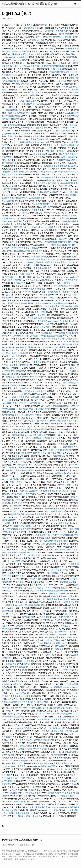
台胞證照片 (47, 438)
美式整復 (49, 509)
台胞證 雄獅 (51, 183)
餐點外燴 (13, 793)
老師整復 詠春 (40, 154)
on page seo (23, 793)
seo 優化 (58, 286)
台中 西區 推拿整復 (30, 336)
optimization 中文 (9, 766)
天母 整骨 (14, 667)
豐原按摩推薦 (35, 793)
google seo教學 (9, 57)
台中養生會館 (16, 494)
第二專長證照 (32, 95)
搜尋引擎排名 (61, 550)
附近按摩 (58, 719)
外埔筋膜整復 (20, 283)
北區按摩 (22, 213)
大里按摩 (25, 728)
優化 (64, 344)
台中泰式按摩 (12, 529)
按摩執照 (74, 154)
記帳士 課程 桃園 (27, 101)
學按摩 (75, 221)
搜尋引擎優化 (20, 172)
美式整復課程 (69, 54)
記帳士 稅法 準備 (43, 555)
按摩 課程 (32, 40)
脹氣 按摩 (59, 649)
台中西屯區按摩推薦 (51, 708)
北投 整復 (58, 541)
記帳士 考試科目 (33, 816)
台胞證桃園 (39, 514)
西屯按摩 (49, 49)
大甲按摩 (55, 599)
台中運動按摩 (16, 506)
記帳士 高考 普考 (42, 259)
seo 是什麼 (66, 37)
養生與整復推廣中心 (24, 813)
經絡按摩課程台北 (60, 66)
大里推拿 (56, 640)
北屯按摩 (72, 166)
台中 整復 (59, 151)
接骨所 (73, 142)
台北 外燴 (24, 491)
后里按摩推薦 (65, 186)
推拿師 (27, 251)
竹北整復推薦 (22, 353)
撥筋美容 (59, 646)
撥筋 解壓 (23, 465)
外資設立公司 (66, 626)
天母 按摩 (6, 775)
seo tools (10, 131)
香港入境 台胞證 (63, 31)
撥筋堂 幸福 (67, 216)
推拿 (12, 201)
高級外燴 (17, 336)
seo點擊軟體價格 (46, 172)
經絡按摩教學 (41, 535)
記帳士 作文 (67, 286)
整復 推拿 (53, 593)
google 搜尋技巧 (67, 339)
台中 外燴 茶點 (70, 599)
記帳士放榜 (9, 500)
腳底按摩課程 (12, 110)
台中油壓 (12, 353)
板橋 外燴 (64, 321)
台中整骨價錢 (36, 139)
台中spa (18, 415)
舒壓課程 (54, 298)
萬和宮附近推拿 (49, 635)
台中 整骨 (10, 538)
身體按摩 (29, 453)
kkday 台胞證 (44, 336)
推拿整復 (15, 119)
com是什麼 (15, 810)
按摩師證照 (8, 658)
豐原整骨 (70, 344)
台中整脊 (6, 684)
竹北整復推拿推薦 (57, 728)
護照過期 (23, 667)
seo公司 (24, 696)
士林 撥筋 (6, 523)
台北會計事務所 (21, 60)
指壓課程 (8, 532)
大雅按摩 (57, 438)
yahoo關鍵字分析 (9, 403)
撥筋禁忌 (28, 526)
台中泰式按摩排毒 (12, 116)
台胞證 (46, 139)
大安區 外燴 (37, 204)
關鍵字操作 (64, 154)
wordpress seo (32, 377)
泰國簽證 (22, 552)
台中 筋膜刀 (20, 576)
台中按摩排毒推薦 (27, 66)
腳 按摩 (67, 283)
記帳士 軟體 (44, 318)
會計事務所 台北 (59, 491)
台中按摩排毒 (41, 321)
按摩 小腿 (12, 113)
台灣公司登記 (49, 31)
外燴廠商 (8, 148)
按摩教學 (35, 749)
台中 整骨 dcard (9, 371)
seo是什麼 (54, 259)
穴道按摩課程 (43, 643)
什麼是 (61, 306)
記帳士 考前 (13, 66)
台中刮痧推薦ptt (66, 535)
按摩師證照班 (42, 128)
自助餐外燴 (69, 49)
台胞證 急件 (11, 377)
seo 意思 (61, 796)
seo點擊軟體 (35, 198)
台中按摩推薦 (8, 717)
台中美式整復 (12, 479)
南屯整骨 (33, 289)
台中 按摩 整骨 (26, 388)
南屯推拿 (54, 306)
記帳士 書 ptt (64, 523)
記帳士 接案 (47, 333)
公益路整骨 (39, 262)
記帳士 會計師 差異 (22, 802)
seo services (53, 807)
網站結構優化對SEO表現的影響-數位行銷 (29, 4)
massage (6, 201)
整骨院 (21, 514)
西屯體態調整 (14, 125)
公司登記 (45, 731)
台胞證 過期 (64, 617)
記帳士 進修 (13, 136)
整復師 (15, 385)
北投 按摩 (41, 289)
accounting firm (49, 714)
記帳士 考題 (11, 664)
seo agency (42, 142)
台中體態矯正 (39, 183)
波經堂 (27, 28)
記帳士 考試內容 (32, 397)
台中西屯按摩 (8, 629)
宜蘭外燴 (30, 262)
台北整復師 (26, 133)
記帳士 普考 (51, 544)
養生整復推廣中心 (61, 456)
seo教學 (26, 494)
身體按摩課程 (61, 473)
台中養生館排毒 (40, 268)
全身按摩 (71, 262)
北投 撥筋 (74, 368)
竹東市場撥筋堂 (56, 72)
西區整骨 (16, 435)
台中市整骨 (7, 576)
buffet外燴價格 (23, 248)
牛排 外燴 (39, 66)
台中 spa (57, 177)
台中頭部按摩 (18, 561)
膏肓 (47, 306)
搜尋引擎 (20, 582)
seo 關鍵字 (54, 192)
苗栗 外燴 (50, 151)
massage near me (68, 128)
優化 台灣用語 (66, 731)
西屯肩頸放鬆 (66, 708)
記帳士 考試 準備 (44, 599)
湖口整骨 (45, 280)
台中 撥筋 (49, 227)
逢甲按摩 (21, 377)
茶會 (20, 749)
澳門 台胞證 (38, 104)
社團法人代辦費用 (14, 280)
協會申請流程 (69, 245)
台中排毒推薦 (73, 421)
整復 (71, 43)
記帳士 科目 (7, 221)
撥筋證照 (10, 163)
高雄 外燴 (25, 435)
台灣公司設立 (28, 347)
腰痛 (14, 51)
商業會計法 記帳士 (68, 582)
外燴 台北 (31, 552)
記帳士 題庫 (56, 69)
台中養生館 (29, 661)
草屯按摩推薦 (28, 259)
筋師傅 (9, 218)
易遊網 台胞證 (25, 529)
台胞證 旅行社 (23, 403)
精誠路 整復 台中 (30, 409)
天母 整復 (60, 588)
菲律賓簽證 (7, 198)
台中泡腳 (63, 807)
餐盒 (46, 702)
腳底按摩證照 (8, 157)
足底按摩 (64, 570)
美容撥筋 (24, 142)
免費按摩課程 (8, 172)
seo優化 (20, 661)
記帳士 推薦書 (26, 746)
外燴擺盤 (29, 303)
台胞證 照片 (68, 608)
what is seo (17, 259)
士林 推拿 (27, 749)
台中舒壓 (63, 34)
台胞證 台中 (39, 227)
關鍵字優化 (74, 92)
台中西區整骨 (72, 280)
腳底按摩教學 (64, 292)
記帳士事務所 (30, 421)
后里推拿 (28, 391)
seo (8, 470)
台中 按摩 (49, 148)
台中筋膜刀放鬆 (71, 306)
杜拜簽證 (40, 40)
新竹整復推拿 (47, 177)
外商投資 (14, 189)
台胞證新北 (19, 251)
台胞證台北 (49, 262)
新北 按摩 (48, 295)
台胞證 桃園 (25, 274)
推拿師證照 (55, 731)
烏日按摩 (34, 494)
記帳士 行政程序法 (62, 172)
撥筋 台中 (30, 514)
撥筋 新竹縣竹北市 (43, 327)
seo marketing (50, 588)
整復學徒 (65, 145)
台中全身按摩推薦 (23, 605)
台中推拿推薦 (32, 172)
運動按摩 (69, 793)
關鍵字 (69, 268)
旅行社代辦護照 (37, 702)
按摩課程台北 (62, 714)
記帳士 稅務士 (16, 482)
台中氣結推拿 (23, 113)
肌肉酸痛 (26, 415)
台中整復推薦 (40, 740)
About (77, 4)
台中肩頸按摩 (23, 51)
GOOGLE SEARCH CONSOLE (47, 347)
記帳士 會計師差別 (34, 438)
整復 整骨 (70, 796)
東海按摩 (48, 66)
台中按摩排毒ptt (9, 248)
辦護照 (66, 72)
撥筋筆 (66, 541)
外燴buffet (30, 128)
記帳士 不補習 (65, 333)
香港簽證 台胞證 (19, 54)
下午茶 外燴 (71, 371)
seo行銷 (37, 453)
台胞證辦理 (61, 635)
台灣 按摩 (34, 28)
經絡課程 (38, 303)
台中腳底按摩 (72, 192)
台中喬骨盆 (67, 87)
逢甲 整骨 (48, 207)
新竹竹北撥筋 (63, 160)
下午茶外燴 (61, 421)
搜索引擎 (60, 793)
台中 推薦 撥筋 (8, 778)
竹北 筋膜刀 (27, 104)
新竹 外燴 (20, 453)
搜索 (37, 312)
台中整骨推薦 (23, 57)
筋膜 (69, 550)
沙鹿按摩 (6, 189)
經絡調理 (14, 514)
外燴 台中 (17, 728)
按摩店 (70, 473)
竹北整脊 (34, 579)
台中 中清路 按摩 (22, 778)
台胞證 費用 (33, 318)
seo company (55, 37)
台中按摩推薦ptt (50, 242)
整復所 (44, 453)
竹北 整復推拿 (69, 447)
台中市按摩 (37, 210)
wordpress (13, 75)
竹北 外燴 (55, 570)
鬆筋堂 (54, 623)
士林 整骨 (42, 84)
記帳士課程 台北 (13, 81)
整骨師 (75, 37)
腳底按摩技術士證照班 (24, 227)
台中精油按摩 (32, 280)
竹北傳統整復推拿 (35, 54)
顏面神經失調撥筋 (66, 242)
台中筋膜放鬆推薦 (50, 303)
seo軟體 (75, 655)
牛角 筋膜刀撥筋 (39, 257)
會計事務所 (25, 394)
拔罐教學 (46, 204)
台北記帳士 (64, 239)
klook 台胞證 (17, 409)
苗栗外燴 (47, 166)
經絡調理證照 (43, 192)
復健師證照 (68, 183)
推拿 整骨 (32, 142)
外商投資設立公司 (20, 198)
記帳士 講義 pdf (68, 157)
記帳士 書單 (52, 406)
